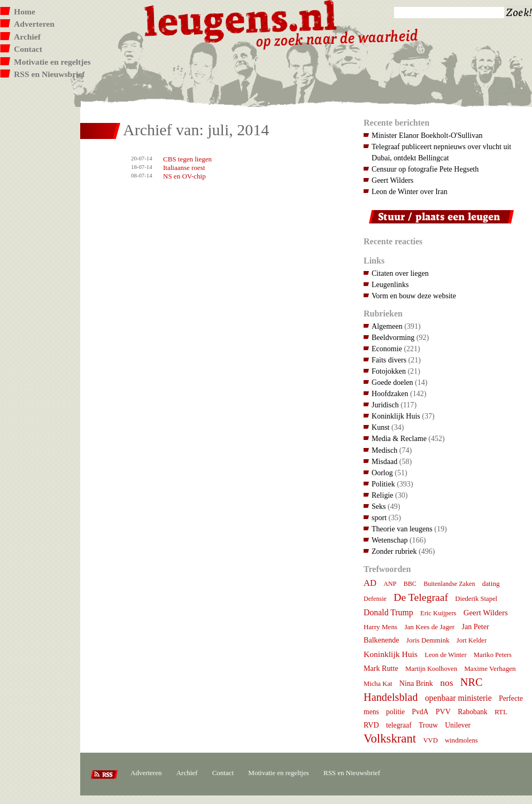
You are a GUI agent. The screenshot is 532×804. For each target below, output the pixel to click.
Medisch (384, 450)
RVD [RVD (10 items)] (371, 725)
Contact (28, 49)
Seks (379, 506)
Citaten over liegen (400, 273)
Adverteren (34, 24)
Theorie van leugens (402, 529)
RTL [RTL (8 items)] (501, 712)
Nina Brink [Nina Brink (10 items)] (416, 683)
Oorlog (382, 473)
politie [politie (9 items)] (395, 712)
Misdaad (384, 461)
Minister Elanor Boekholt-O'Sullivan (427, 135)
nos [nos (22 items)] (446, 683)
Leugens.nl (241, 20)
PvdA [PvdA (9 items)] (420, 712)
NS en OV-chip (184, 176)
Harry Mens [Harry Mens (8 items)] (380, 627)
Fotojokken (389, 371)
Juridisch (385, 405)
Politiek (383, 484)
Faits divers (389, 360)
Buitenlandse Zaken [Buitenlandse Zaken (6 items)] (449, 584)
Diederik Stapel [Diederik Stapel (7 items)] (476, 599)
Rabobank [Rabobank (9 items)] (472, 712)
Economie (387, 349)
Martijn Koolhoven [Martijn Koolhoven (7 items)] (431, 669)
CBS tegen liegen (187, 159)
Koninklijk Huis (396, 416)
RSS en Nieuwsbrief (49, 74)
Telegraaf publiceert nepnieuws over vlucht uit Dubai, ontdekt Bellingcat (441, 152)
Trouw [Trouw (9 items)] (428, 725)
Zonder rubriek (394, 551)
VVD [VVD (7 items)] (430, 740)
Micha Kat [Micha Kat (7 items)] (378, 684)
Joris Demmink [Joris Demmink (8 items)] (428, 640)
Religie (383, 495)
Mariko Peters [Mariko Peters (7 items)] (493, 655)
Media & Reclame (399, 438)
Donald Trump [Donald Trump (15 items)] (388, 612)
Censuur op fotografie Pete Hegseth (425, 169)
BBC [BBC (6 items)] (410, 584)
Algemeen (387, 326)
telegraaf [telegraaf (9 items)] (399, 725)
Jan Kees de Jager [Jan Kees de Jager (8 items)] (429, 627)
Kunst (381, 427)
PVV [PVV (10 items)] (443, 712)
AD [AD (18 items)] (370, 583)
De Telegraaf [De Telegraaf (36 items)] (421, 597)
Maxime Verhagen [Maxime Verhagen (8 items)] (490, 668)
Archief (27, 37)
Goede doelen (392, 382)
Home (25, 11)
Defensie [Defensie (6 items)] (375, 599)
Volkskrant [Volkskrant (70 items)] (390, 739)
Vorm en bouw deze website (414, 296)
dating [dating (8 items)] (491, 583)
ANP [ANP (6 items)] (390, 584)
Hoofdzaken (390, 393)
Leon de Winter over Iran (410, 191)
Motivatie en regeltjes (52, 62)
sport (379, 517)
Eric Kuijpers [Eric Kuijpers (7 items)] (438, 613)
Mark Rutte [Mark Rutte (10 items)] (381, 668)
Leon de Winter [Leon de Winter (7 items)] (445, 655)
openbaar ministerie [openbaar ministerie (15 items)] (458, 698)
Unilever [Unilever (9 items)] (458, 725)
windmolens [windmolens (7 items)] (461, 740)
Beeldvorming (393, 337)
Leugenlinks (390, 284)
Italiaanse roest (184, 168)
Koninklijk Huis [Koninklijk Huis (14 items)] (391, 654)
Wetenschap (390, 540)
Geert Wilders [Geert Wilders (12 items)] (486, 613)
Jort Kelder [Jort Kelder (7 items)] (472, 640)
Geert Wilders (392, 180)
